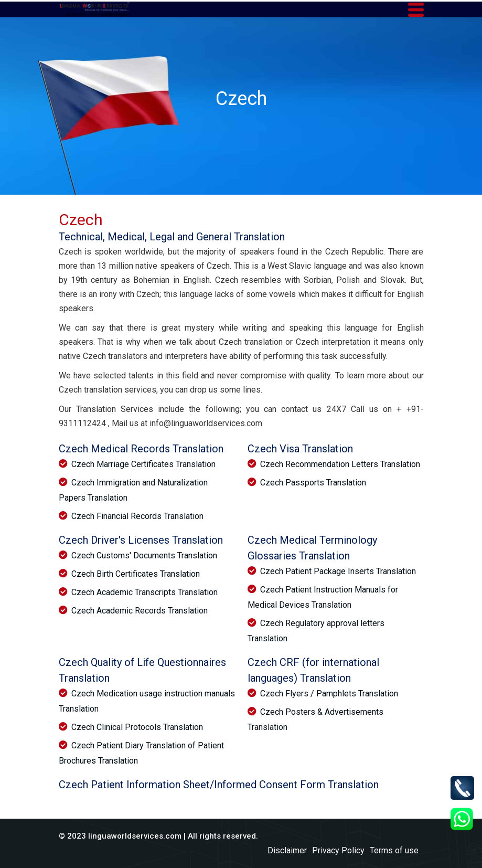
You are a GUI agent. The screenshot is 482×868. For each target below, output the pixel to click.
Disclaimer (287, 850)
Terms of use (394, 850)
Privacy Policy (338, 850)
